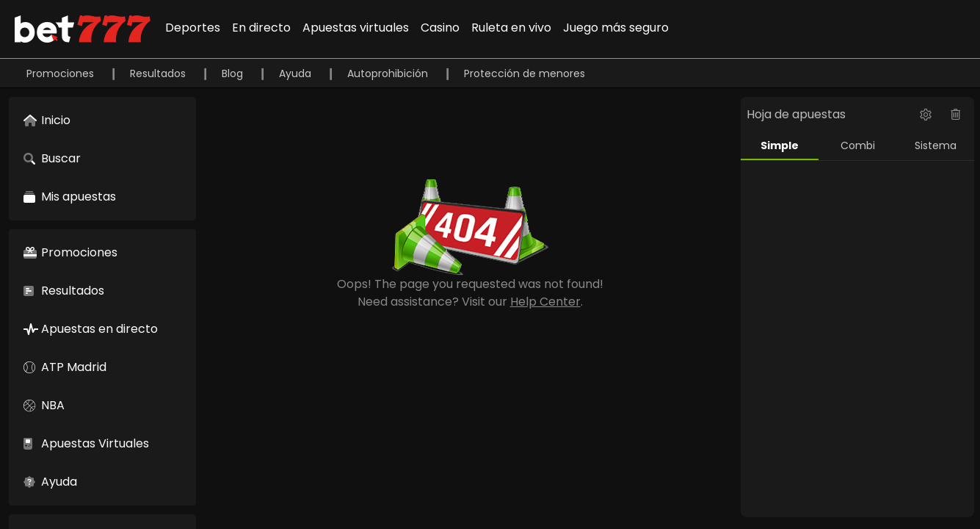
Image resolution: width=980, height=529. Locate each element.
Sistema (936, 145)
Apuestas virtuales (356, 28)
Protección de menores (525, 73)
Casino (440, 28)
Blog (234, 73)
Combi (858, 145)
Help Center (545, 302)
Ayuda (297, 73)
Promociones (62, 73)
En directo (261, 28)
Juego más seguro (616, 28)
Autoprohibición (389, 73)
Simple (780, 145)
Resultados (159, 73)
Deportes (193, 28)
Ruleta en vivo (511, 28)
